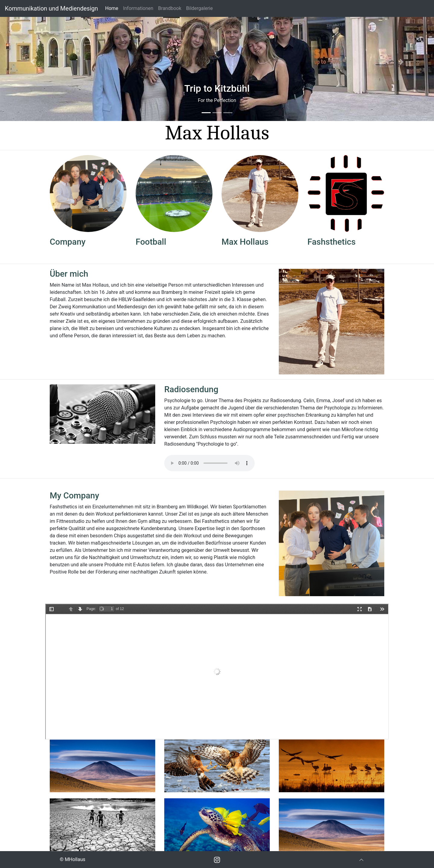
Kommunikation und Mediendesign (51, 8)
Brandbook (170, 8)
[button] (33, 62)
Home (113, 8)
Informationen (138, 8)
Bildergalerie (200, 8)
